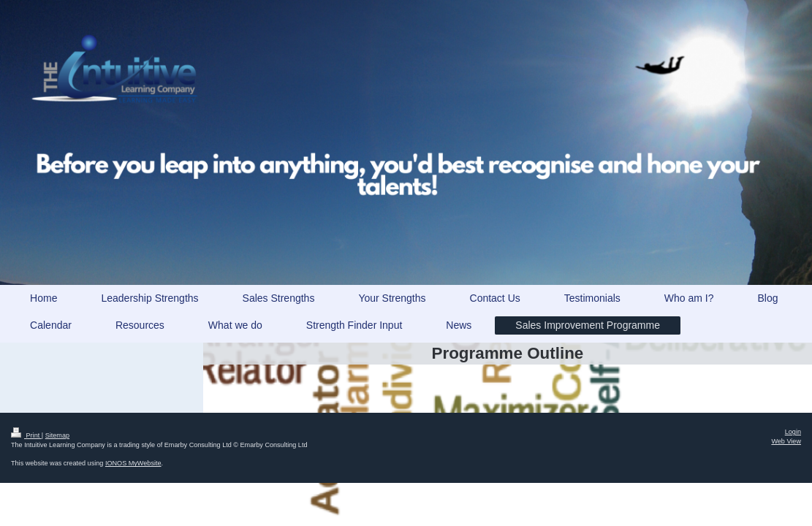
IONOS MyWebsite (133, 463)
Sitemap (57, 435)
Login (793, 432)
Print (26, 435)
